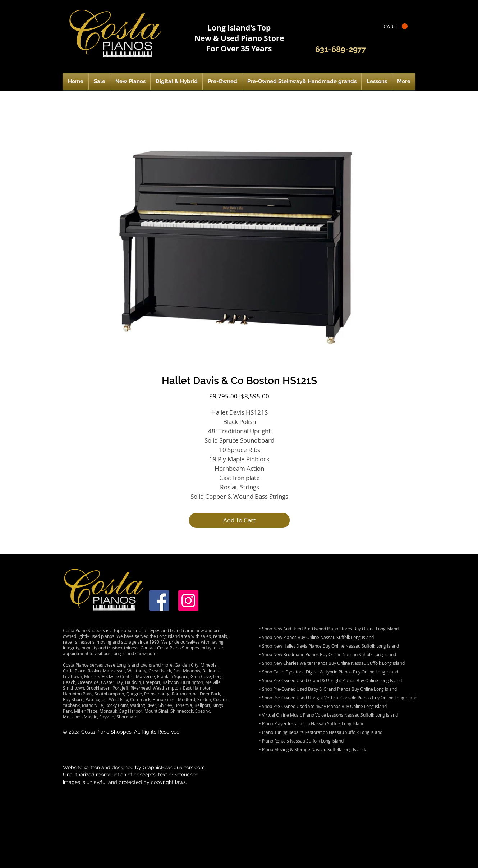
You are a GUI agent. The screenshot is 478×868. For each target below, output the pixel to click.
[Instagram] (188, 600)
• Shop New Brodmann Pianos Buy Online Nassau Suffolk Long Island (328, 654)
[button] (396, 26)
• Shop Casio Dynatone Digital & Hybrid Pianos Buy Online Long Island (329, 672)
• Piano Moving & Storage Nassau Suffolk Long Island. (312, 749)
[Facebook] (159, 600)
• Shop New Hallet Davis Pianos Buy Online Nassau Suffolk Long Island (329, 646)
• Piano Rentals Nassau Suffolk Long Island (301, 741)
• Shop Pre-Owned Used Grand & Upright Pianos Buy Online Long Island (330, 680)
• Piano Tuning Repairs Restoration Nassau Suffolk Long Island (321, 732)
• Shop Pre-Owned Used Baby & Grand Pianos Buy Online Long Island (328, 689)
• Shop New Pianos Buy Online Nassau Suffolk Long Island (316, 637)
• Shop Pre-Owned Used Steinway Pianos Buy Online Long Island (323, 706)
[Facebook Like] (397, 50)
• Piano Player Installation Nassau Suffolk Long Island (312, 723)
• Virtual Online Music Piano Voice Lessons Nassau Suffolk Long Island (328, 715)
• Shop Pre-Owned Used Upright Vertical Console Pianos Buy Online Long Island (338, 698)
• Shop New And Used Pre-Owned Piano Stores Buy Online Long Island (329, 629)
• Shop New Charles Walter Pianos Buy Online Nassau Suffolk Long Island (332, 663)
